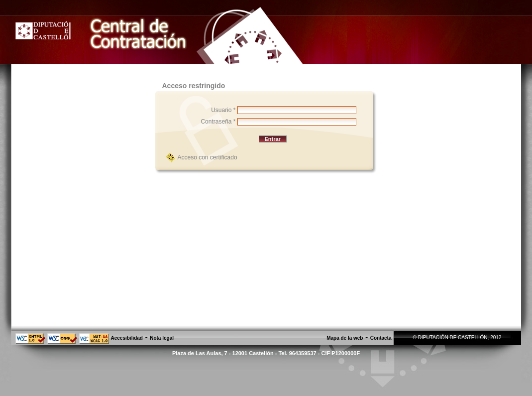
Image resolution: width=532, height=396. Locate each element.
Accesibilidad (127, 338)
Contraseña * (218, 122)
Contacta (381, 338)
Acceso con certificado (208, 157)
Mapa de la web (345, 338)
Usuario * (223, 110)
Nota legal (162, 338)
